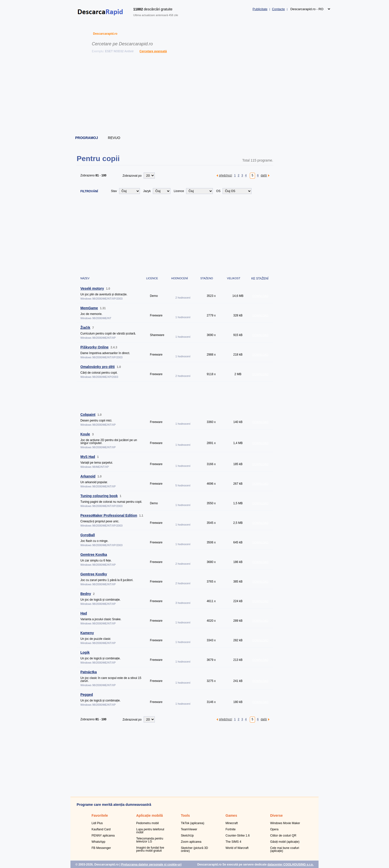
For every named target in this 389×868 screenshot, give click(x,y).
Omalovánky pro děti (97, 367)
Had (84, 613)
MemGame (89, 308)
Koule (85, 434)
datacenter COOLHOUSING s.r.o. (291, 865)
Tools (185, 815)
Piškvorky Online (95, 347)
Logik (85, 652)
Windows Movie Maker (285, 823)
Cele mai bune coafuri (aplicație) (285, 849)
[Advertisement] (195, 95)
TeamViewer (189, 829)
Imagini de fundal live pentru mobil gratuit (150, 849)
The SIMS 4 (233, 842)
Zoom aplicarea (191, 842)
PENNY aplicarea (103, 836)
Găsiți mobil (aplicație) (285, 842)
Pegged (87, 695)
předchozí (226, 175)
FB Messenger (101, 848)
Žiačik (85, 328)
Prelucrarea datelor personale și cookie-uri (151, 865)
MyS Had (88, 457)
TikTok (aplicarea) (193, 823)
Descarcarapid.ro (105, 34)
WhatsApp (98, 842)
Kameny (87, 633)
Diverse (276, 815)
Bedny (86, 594)
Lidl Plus (97, 823)
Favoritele (100, 815)
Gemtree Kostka (94, 555)
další (264, 175)
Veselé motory (92, 288)
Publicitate (260, 9)
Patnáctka (89, 672)
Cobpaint (88, 415)
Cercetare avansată (153, 51)
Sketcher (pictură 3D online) (194, 849)
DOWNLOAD (260, 296)
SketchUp (187, 836)
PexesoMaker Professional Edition (109, 515)
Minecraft (232, 823)
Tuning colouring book (99, 496)
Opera (274, 829)
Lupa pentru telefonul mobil (150, 831)
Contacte (278, 9)
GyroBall (88, 535)
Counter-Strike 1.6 (238, 836)
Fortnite (231, 829)
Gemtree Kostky (94, 574)
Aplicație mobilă (149, 815)
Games (231, 815)
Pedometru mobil (147, 823)
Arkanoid (88, 476)
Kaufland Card (101, 829)
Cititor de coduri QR (283, 836)
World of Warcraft (237, 848)
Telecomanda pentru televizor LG (150, 840)
